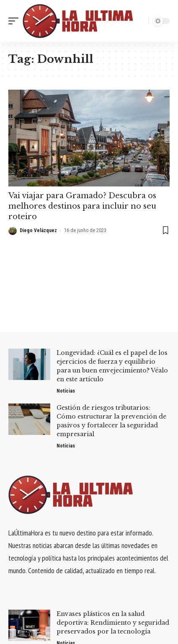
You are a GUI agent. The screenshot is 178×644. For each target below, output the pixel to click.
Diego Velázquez (38, 230)
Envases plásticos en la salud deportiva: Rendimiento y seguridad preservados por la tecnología (113, 623)
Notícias (66, 391)
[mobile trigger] (15, 21)
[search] (140, 21)
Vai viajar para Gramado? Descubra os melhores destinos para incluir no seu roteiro (82, 206)
